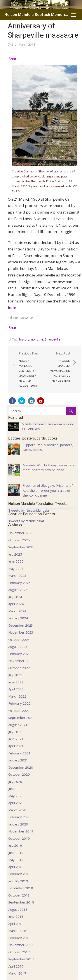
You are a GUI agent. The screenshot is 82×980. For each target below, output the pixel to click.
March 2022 (17, 696)
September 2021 (21, 718)
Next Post (60, 367)
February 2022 (19, 703)
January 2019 (18, 881)
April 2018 (16, 924)
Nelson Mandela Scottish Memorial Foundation (37, 15)
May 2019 (16, 860)
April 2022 (16, 689)
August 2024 (18, 590)
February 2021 (19, 753)
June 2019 (16, 853)
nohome (37, 339)
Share (14, 59)
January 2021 (18, 760)
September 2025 (21, 547)
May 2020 (16, 796)
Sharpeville (53, 339)
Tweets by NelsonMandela (29, 510)
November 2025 (21, 533)
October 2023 (19, 639)
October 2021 (19, 711)
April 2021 (16, 746)
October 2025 (19, 540)
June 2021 (16, 739)
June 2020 (16, 789)
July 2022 (15, 675)
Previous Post (30, 370)
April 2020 (16, 803)
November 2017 (21, 945)
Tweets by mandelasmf (26, 521)
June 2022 (16, 682)
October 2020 (19, 774)
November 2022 (21, 661)
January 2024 (18, 618)
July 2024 (15, 597)
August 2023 (18, 646)
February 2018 (19, 938)
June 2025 (16, 561)
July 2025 (15, 554)
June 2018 (16, 916)
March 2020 (17, 810)
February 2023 (19, 654)
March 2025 (17, 575)
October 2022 (19, 668)
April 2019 (16, 867)
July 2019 (15, 845)
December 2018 (21, 888)
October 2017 (19, 952)
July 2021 (15, 732)
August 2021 (18, 725)
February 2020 (19, 817)
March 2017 (17, 973)
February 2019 (19, 874)
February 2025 (19, 583)
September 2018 (21, 902)
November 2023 (21, 632)
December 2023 (21, 625)
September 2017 (21, 959)
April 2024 (16, 604)
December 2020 (21, 767)
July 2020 (15, 782)
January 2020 (18, 824)
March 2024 (17, 611)
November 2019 (21, 831)
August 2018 (18, 909)
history (24, 339)
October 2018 (19, 895)
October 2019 (19, 838)
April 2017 (16, 966)
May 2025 (16, 568)
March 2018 (17, 931)
